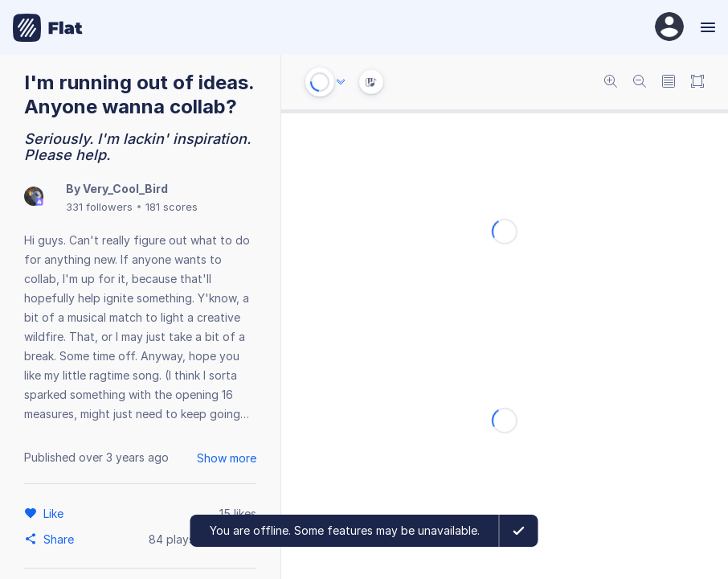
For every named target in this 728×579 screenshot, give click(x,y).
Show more (227, 458)
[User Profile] (669, 28)
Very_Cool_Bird (125, 189)
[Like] (56, 513)
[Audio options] (341, 82)
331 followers (99, 207)
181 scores (172, 207)
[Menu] (706, 27)
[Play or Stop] (320, 82)
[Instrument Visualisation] (371, 82)
